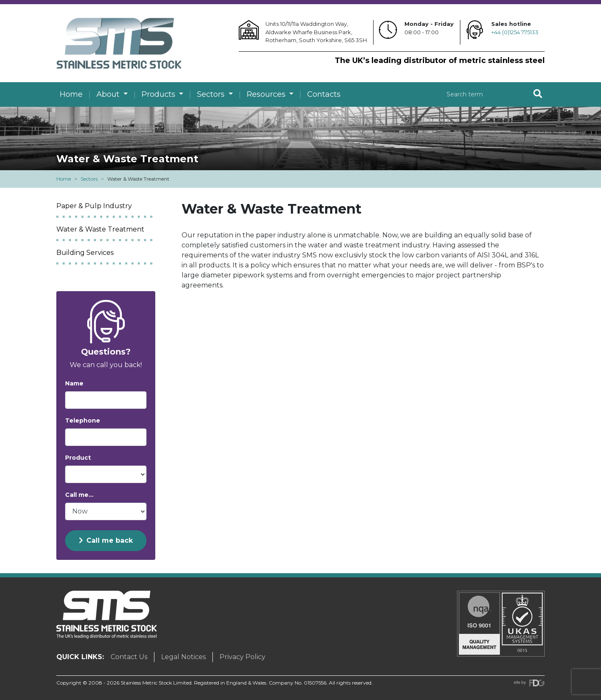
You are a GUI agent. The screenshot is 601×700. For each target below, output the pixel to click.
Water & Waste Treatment (100, 229)
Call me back (106, 540)
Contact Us (129, 657)
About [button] (109, 94)
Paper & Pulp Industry (94, 206)
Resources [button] (267, 94)
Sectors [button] (212, 94)
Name (74, 383)
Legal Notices (183, 657)
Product (78, 458)
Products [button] (159, 94)
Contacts (324, 94)
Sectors (89, 179)
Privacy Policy (242, 657)
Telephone (83, 421)
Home (71, 94)
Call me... (79, 495)
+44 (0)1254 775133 (515, 32)
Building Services (85, 253)
